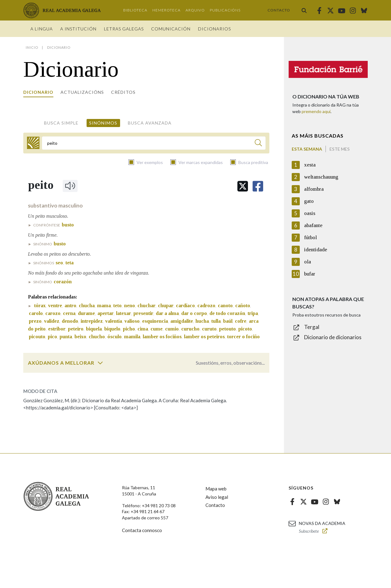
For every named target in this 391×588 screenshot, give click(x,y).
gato (309, 201)
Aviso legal (217, 497)
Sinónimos (103, 123)
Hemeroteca (166, 10)
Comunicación (171, 29)
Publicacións (225, 10)
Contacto (279, 10)
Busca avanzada (150, 123)
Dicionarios (214, 29)
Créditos (123, 92)
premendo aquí (316, 111)
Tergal (312, 327)
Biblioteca (135, 10)
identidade (316, 250)
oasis (310, 213)
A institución (78, 29)
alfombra (314, 189)
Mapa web (216, 489)
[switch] (100, 363)
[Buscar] (258, 144)
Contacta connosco (142, 530)
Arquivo (195, 10)
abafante (313, 225)
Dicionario (38, 92)
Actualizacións (82, 92)
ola (308, 262)
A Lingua (42, 29)
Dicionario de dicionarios (333, 337)
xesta (310, 165)
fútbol (310, 237)
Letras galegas (124, 29)
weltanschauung (321, 177)
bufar (310, 274)
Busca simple (61, 123)
